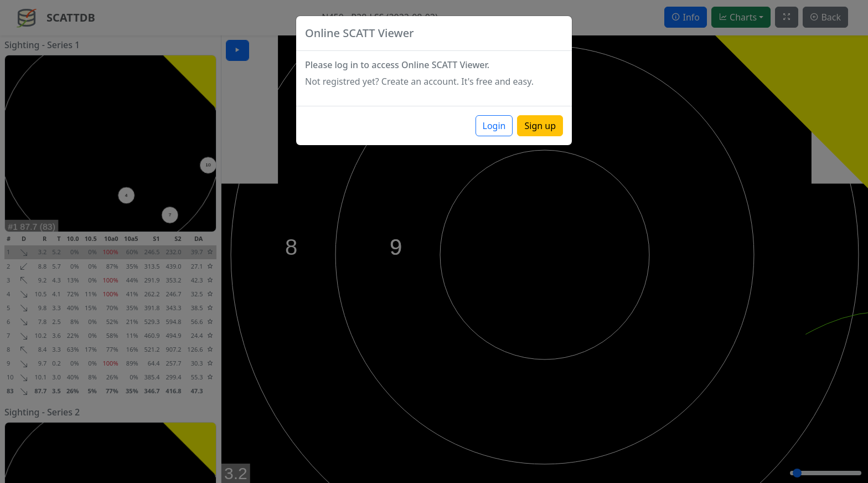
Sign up (540, 126)
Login (494, 126)
